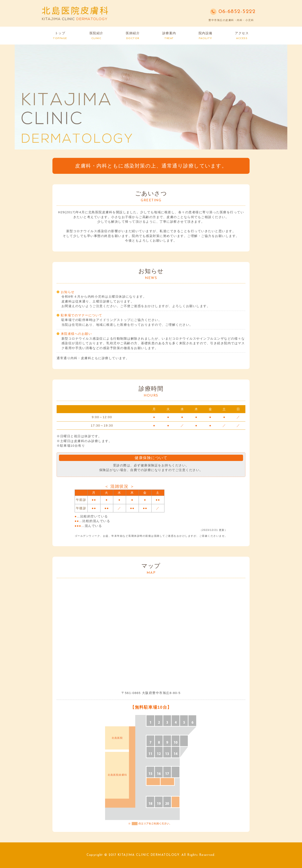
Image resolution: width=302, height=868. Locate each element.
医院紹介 (96, 35)
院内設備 (206, 35)
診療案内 (169, 35)
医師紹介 (133, 35)
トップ (60, 35)
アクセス (242, 35)
